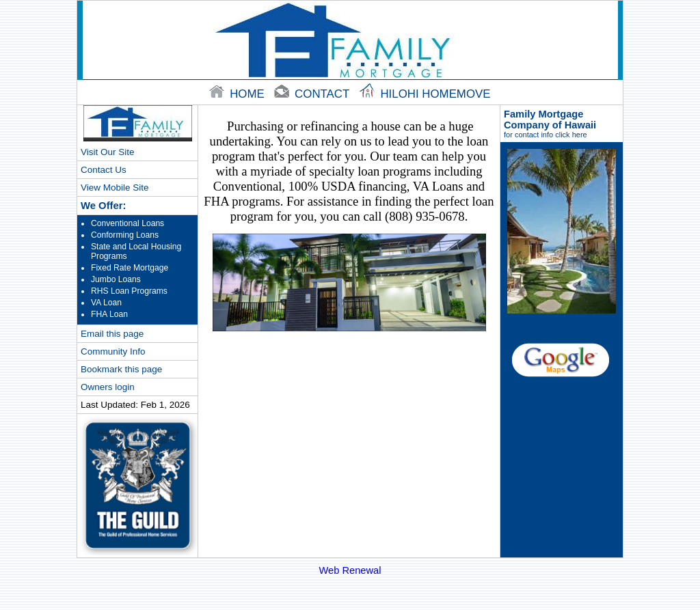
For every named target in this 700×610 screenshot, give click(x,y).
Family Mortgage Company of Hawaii (562, 124)
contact (313, 94)
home (238, 94)
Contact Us (104, 170)
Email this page (112, 334)
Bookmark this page (121, 369)
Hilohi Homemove (425, 94)
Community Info (113, 351)
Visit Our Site (107, 152)
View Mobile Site (115, 188)
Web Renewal (350, 570)
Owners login (108, 387)
